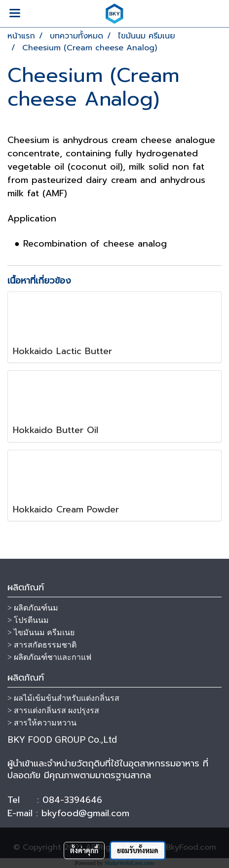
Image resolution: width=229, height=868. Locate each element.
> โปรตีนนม (28, 620)
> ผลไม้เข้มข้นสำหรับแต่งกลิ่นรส (63, 698)
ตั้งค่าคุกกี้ (84, 850)
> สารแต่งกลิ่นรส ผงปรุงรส (53, 710)
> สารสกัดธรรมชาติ (42, 645)
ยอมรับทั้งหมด (138, 850)
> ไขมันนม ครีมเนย (41, 633)
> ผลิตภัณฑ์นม (33, 608)
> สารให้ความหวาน (42, 723)
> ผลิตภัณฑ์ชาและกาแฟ (49, 657)
